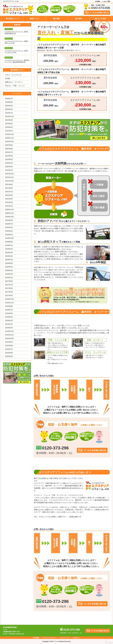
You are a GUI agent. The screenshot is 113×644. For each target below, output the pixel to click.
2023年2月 (9, 131)
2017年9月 (9, 281)
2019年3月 (9, 253)
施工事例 (79, 19)
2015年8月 (9, 346)
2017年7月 (9, 285)
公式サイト (77, 638)
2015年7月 (9, 349)
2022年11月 (9, 138)
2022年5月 (9, 159)
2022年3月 (9, 167)
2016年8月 (9, 306)
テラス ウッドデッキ (95, 352)
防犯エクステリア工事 (57, 352)
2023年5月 (9, 124)
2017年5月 (9, 288)
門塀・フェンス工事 (57, 340)
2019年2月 (9, 256)
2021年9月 (9, 185)
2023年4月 (9, 127)
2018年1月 (9, 278)
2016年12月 (9, 299)
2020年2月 (9, 235)
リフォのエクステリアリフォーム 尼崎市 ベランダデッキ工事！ (17, 52)
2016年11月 (9, 303)
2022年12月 (9, 134)
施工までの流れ (101, 19)
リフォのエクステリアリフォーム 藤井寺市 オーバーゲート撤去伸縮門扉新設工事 (17, 61)
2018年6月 (9, 263)
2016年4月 (9, 321)
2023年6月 (9, 120)
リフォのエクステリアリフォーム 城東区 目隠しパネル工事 (17, 42)
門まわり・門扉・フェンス (15, 86)
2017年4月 (9, 292)
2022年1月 (9, 170)
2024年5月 (9, 106)
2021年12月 (9, 174)
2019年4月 (9, 249)
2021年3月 (9, 199)
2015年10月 (9, 338)
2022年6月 (9, 156)
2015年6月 (9, 353)
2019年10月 (9, 238)
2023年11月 (9, 116)
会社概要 (97, 1)
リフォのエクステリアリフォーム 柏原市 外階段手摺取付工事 (17, 33)
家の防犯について (12, 19)
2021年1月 (9, 206)
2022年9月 (9, 145)
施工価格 (56, 19)
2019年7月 (9, 245)
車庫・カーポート (95, 340)
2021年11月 (9, 177)
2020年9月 (9, 220)
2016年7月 (9, 310)
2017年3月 (9, 296)
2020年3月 (9, 231)
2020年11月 (9, 213)
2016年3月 (9, 324)
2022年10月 (9, 142)
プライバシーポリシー (50, 638)
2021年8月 (9, 188)
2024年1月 (9, 113)
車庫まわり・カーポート (14, 82)
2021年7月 (9, 192)
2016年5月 (9, 317)
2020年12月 (9, 210)
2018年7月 (9, 260)
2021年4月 (9, 195)
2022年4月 (9, 163)
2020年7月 (9, 224)
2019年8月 (9, 242)
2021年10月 (9, 181)
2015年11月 (9, 335)
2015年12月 (9, 331)
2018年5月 (9, 267)
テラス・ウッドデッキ (13, 75)
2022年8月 (9, 149)
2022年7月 (9, 152)
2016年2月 (9, 328)
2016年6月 (9, 313)
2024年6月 (9, 102)
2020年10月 (9, 217)
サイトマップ (65, 638)
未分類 (8, 79)
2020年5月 (9, 227)
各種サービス (34, 19)
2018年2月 (9, 274)
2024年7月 (9, 99)
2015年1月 (9, 356)
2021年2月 (9, 202)
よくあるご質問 (106, 1)
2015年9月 (9, 342)
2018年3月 (9, 270)
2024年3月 (9, 109)
